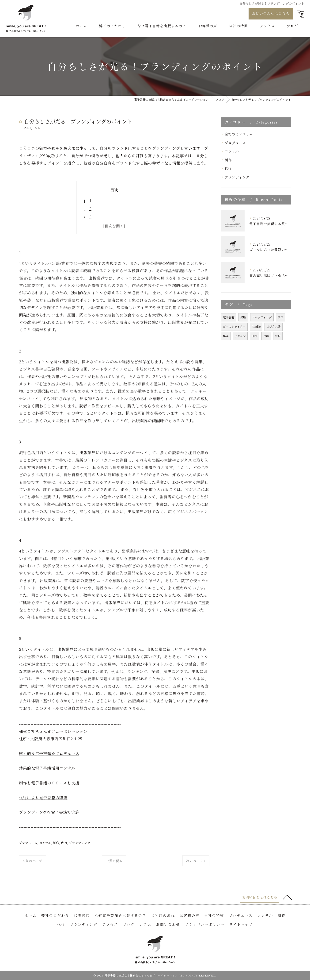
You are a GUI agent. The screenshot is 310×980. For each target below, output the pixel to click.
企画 (266, 336)
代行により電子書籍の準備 (43, 798)
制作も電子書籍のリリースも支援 (49, 783)
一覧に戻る (114, 861)
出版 (243, 317)
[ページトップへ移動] (287, 898)
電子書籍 (229, 317)
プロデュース (28, 843)
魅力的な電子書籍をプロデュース (49, 753)
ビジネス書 (274, 326)
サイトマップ (241, 924)
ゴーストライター (234, 326)
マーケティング (262, 317)
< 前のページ (32, 861)
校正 (280, 317)
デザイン (240, 336)
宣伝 (278, 336)
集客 (226, 336)
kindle (256, 326)
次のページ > (196, 861)
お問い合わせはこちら (271, 13)
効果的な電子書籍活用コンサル (47, 768)
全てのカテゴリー (239, 134)
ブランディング (79, 843)
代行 (64, 843)
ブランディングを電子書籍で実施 (49, 812)
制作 (56, 843)
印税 (255, 336)
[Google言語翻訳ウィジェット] (300, 14)
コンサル (45, 843)
